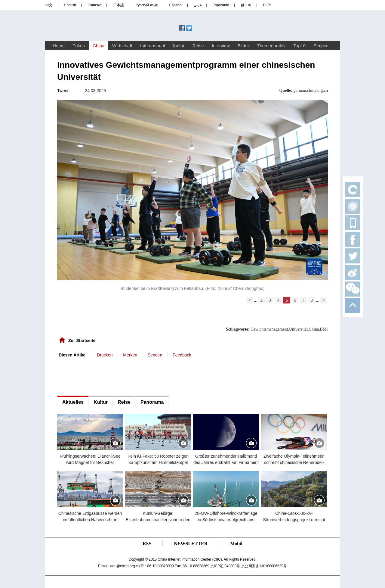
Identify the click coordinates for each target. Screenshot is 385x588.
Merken (130, 355)
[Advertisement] (102, 376)
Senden (155, 355)
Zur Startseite (82, 341)
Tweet (63, 91)
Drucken (105, 355)
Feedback (182, 355)
